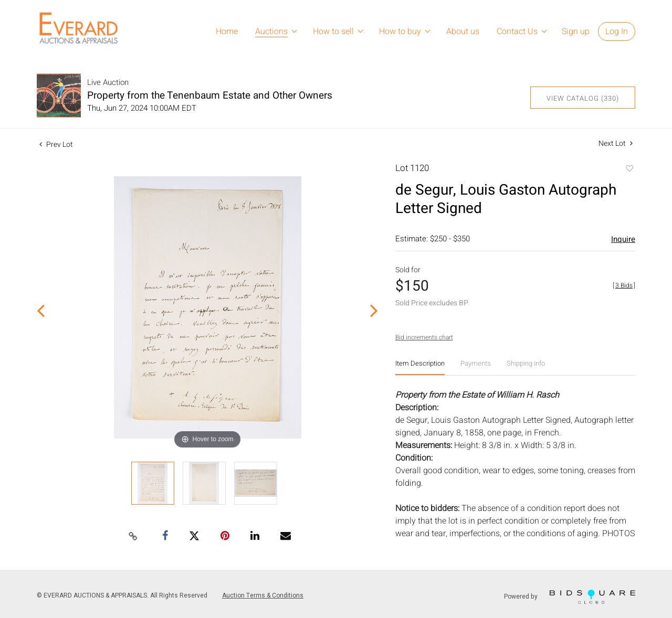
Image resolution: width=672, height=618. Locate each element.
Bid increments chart (424, 337)
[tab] (420, 367)
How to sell (333, 31)
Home (227, 31)
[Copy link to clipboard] (133, 537)
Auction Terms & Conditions (263, 595)
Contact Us (517, 31)
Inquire (623, 239)
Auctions (271, 31)
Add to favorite (629, 169)
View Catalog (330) (583, 98)
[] (624, 285)
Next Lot (616, 143)
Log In (617, 31)
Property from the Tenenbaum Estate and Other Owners (210, 95)
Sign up (576, 31)
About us (463, 31)
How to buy (400, 31)
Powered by (570, 597)
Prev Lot (56, 145)
